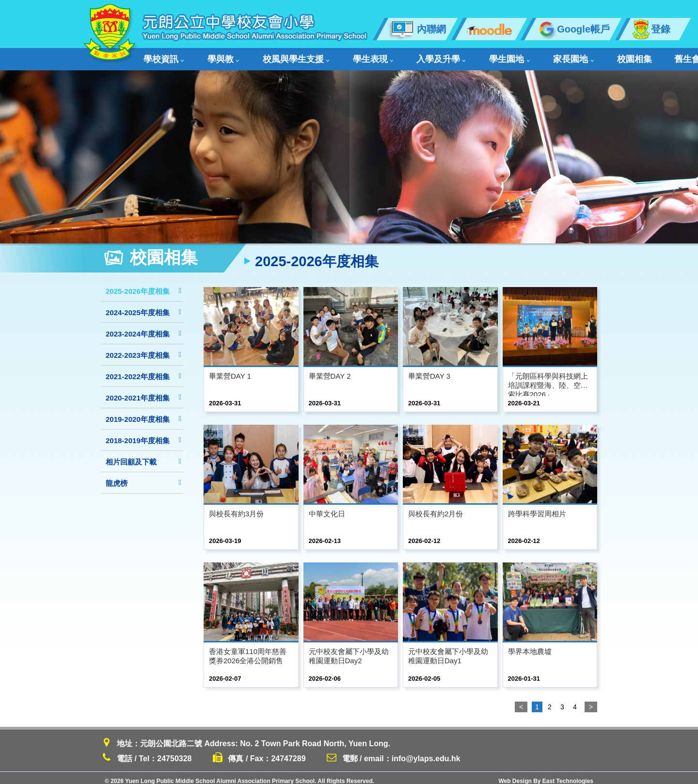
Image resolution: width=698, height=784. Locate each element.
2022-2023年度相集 (143, 349)
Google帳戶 (573, 29)
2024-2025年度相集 (143, 306)
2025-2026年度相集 (143, 285)
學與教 (208, 56)
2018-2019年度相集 (143, 434)
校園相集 (533, 56)
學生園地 (436, 56)
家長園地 (486, 56)
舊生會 (576, 56)
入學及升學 (382, 56)
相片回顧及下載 (143, 456)
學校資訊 (162, 56)
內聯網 (417, 29)
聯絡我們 (621, 56)
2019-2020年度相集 (143, 413)
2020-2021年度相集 (143, 392)
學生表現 (328, 56)
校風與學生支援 (266, 56)
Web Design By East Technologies (546, 775)
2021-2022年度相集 (143, 370)
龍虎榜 (143, 477)
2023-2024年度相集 (143, 328)
